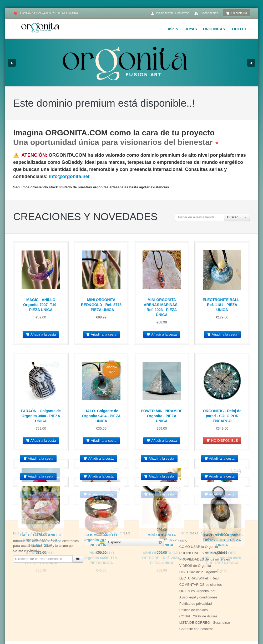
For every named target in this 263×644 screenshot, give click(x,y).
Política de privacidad (196, 586)
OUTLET (239, 29)
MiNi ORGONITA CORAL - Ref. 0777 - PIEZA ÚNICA (162, 540)
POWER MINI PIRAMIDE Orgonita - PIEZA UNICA (162, 416)
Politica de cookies (194, 592)
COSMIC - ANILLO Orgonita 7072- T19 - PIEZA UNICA (101, 540)
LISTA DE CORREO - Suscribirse (205, 605)
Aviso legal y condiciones (198, 579)
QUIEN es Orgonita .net (197, 573)
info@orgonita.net (69, 176)
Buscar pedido (206, 13)
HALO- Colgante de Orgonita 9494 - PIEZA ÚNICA (101, 416)
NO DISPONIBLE (222, 441)
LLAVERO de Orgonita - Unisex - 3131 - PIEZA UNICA (222, 540)
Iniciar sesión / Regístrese (170, 13)
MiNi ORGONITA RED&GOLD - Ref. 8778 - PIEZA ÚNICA (101, 305)
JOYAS (191, 29)
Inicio (173, 29)
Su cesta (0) (237, 13)
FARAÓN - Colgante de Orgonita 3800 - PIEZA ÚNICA (41, 416)
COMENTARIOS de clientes (201, 567)
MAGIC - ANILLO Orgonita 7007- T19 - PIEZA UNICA (41, 305)
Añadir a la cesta (41, 334)
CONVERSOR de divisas (198, 598)
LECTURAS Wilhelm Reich (200, 560)
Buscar (232, 217)
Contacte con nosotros (196, 611)
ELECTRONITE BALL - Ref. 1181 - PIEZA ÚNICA (222, 305)
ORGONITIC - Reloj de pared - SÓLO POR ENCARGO (222, 416)
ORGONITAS (214, 29)
